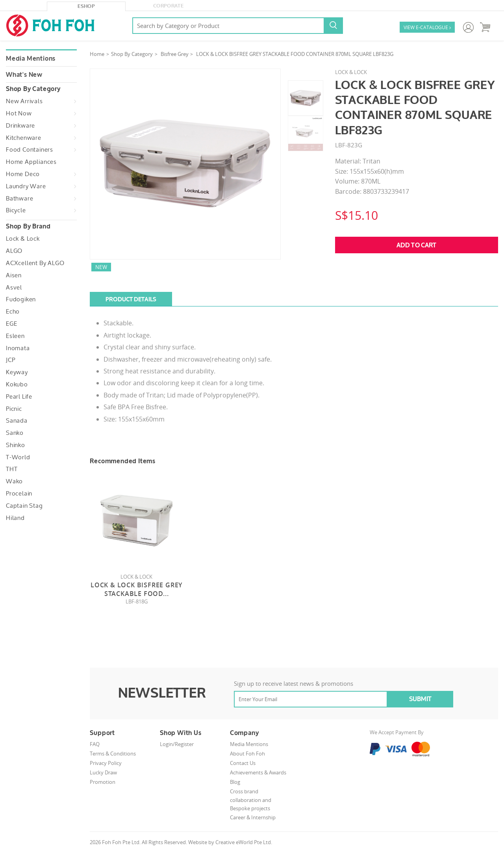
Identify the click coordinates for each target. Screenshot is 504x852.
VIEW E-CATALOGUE (427, 28)
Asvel (14, 288)
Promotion (103, 782)
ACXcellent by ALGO (35, 263)
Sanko (15, 433)
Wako (14, 481)
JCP (10, 360)
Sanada (17, 421)
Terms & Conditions (113, 754)
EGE (11, 324)
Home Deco (23, 174)
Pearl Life (19, 397)
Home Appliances (31, 162)
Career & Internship (253, 817)
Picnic (14, 409)
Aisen (14, 275)
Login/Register (177, 744)
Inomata (18, 348)
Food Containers (30, 150)
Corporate (168, 6)
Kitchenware (24, 138)
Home (97, 54)
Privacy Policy (106, 763)
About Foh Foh (247, 754)
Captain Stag (24, 506)
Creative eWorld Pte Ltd (243, 842)
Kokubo (17, 384)
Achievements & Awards (258, 772)
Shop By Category (132, 54)
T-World (18, 457)
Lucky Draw (103, 772)
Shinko (16, 445)
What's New (24, 75)
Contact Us (243, 763)
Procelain (19, 494)
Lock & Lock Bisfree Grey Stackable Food (136, 589)
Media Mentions (31, 59)
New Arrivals (24, 101)
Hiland (15, 518)
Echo (13, 312)
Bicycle (16, 210)
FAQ (95, 744)
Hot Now (19, 113)
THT (12, 469)
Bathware (19, 199)
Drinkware (20, 126)
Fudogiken (21, 299)
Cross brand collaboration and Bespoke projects (251, 800)
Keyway (17, 372)
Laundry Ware (26, 186)
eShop (86, 6)
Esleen (15, 336)
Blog (235, 782)
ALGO (14, 251)
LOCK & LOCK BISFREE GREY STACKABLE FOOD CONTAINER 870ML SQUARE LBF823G (295, 54)
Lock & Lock (23, 239)
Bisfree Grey (175, 54)
